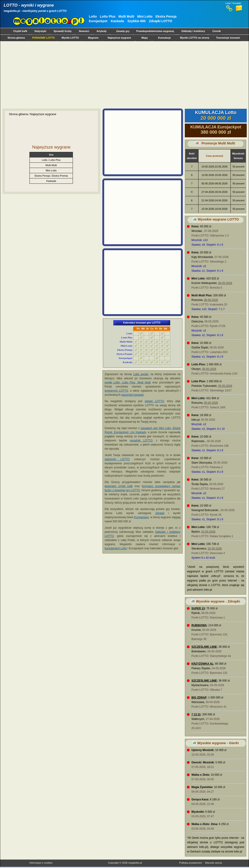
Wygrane (93, 38)
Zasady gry (123, 31)
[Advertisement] (123, 75)
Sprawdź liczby (63, 31)
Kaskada (117, 21)
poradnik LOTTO (141, 441)
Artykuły (102, 31)
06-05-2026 (225, 283)
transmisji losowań (132, 395)
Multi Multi (126, 16)
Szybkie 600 (136, 21)
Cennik (217, 31)
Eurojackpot (98, 21)
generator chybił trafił (119, 486)
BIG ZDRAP (199, 698)
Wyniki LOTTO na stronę (195, 38)
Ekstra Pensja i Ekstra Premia (51, 176)
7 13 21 (196, 714)
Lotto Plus (108, 16)
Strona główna (16, 38)
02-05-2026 (208, 532)
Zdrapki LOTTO (161, 21)
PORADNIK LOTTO (44, 38)
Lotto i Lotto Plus (51, 160)
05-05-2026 (209, 369)
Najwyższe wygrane (119, 38)
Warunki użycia (213, 863)
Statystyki (40, 31)
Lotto (93, 16)
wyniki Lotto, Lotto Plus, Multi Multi (128, 382)
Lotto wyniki (141, 374)
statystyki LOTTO (117, 459)
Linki (228, 3)
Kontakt (237, 3)
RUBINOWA (199, 625)
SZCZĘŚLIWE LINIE (204, 647)
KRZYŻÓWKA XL (202, 664)
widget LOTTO (154, 401)
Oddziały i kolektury (193, 31)
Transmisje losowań (228, 38)
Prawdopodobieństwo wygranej (155, 31)
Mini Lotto (145, 16)
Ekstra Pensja (166, 16)
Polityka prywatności (191, 863)
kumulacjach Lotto (116, 548)
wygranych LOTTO (116, 391)
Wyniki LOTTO (70, 38)
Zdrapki (160, 513)
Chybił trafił (20, 31)
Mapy (145, 38)
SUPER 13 (198, 608)
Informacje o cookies (41, 863)
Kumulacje (164, 38)
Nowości (84, 31)
